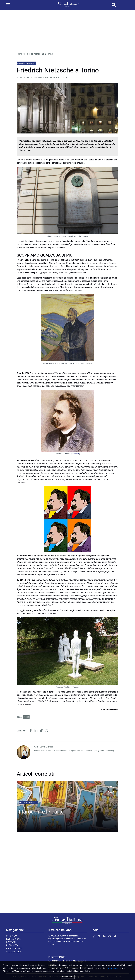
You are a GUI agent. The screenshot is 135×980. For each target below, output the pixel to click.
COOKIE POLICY (14, 952)
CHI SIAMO (11, 936)
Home (20, 54)
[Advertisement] (67, 30)
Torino (26, 717)
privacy (109, 968)
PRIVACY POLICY (14, 949)
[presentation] (24, 790)
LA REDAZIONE (13, 939)
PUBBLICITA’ (12, 945)
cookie (117, 968)
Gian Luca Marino (25, 77)
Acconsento (68, 977)
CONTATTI (11, 942)
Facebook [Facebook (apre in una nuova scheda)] (75, 454)
